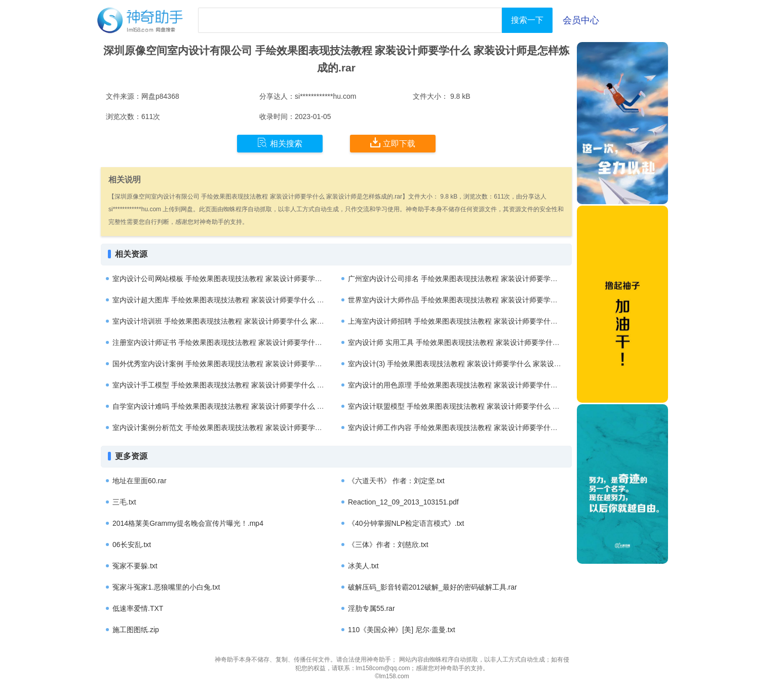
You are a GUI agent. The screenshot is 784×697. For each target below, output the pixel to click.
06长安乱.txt (132, 545)
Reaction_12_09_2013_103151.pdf (403, 502)
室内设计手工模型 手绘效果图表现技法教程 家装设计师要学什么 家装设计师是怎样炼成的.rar (259, 385)
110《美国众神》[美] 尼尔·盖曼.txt (402, 630)
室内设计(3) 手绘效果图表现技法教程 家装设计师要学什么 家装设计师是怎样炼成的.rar (485, 364)
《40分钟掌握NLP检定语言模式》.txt (406, 523)
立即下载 (393, 143)
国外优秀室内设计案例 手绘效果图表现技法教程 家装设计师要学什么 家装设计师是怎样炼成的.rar (266, 364)
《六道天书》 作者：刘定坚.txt (396, 481)
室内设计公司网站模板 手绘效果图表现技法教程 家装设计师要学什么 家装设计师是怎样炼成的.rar (266, 279)
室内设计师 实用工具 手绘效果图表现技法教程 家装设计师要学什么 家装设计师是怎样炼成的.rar (499, 342)
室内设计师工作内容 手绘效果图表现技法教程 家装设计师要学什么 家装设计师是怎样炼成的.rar (498, 428)
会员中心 (581, 20)
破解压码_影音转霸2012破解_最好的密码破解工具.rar (433, 587)
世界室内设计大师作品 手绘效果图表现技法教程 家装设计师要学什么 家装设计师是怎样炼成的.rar (502, 300)
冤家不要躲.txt (135, 566)
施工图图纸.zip (136, 630)
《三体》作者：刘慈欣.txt (388, 545)
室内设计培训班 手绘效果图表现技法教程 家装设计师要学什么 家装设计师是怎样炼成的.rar (256, 321)
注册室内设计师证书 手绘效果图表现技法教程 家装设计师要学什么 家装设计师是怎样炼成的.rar (263, 342)
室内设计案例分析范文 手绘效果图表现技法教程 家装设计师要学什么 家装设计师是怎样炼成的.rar (266, 428)
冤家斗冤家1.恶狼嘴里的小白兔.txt (166, 587)
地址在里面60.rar (140, 481)
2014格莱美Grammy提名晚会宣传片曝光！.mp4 (188, 523)
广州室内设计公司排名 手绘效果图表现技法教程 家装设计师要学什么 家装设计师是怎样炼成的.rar (502, 279)
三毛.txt (124, 502)
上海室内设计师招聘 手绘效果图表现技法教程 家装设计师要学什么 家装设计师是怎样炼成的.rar (498, 321)
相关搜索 (280, 143)
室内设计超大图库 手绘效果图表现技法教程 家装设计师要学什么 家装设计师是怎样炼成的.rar (259, 300)
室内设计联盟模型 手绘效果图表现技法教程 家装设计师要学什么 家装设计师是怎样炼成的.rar (495, 406)
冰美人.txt (363, 566)
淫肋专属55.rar (371, 608)
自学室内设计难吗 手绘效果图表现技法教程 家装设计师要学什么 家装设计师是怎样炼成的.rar (259, 406)
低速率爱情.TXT (138, 608)
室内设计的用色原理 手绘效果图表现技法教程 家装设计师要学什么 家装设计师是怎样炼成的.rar (498, 385)
